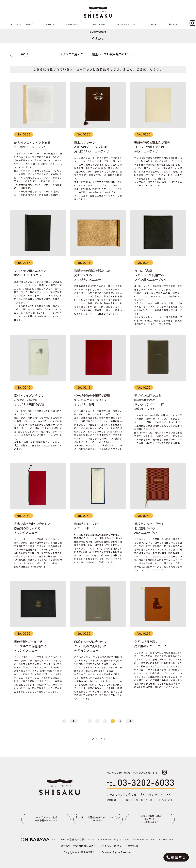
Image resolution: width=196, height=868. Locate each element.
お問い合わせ (175, 24)
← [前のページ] (74, 721)
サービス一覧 (98, 24)
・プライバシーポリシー (111, 846)
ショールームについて (128, 24)
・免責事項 (132, 846)
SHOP (154, 24)
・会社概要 (64, 846)
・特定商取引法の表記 (84, 846)
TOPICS (50, 24)
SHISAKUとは (73, 24)
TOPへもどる (98, 739)
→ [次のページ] (130, 721)
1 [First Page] (64, 721)
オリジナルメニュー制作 (22, 24)
